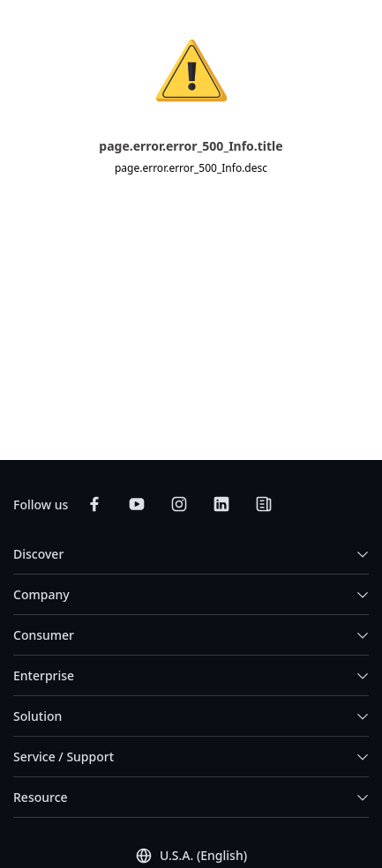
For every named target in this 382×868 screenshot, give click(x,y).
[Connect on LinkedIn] (221, 504)
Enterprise (44, 675)
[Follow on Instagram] (179, 504)
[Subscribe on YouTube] (137, 504)
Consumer (44, 635)
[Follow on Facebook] (94, 504)
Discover (38, 554)
